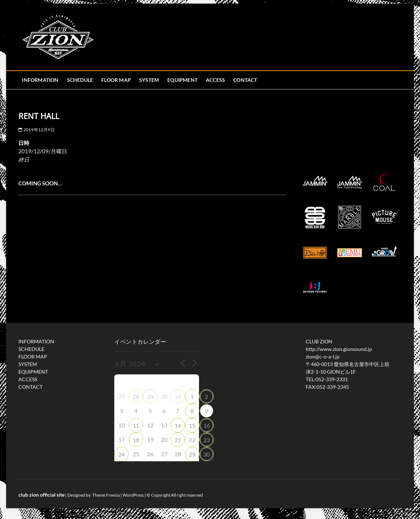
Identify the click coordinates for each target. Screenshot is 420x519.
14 (178, 425)
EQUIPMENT (182, 80)
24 (121, 454)
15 (192, 425)
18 (136, 440)
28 (136, 397)
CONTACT (245, 80)
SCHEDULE (80, 80)
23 (207, 440)
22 (192, 440)
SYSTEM (149, 80)
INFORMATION (40, 80)
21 (178, 440)
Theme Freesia (106, 495)
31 (178, 397)
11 (136, 425)
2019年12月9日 (36, 130)
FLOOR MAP (116, 80)
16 (207, 425)
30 (207, 454)
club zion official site (41, 495)
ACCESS (215, 80)
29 (150, 397)
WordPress (133, 495)
